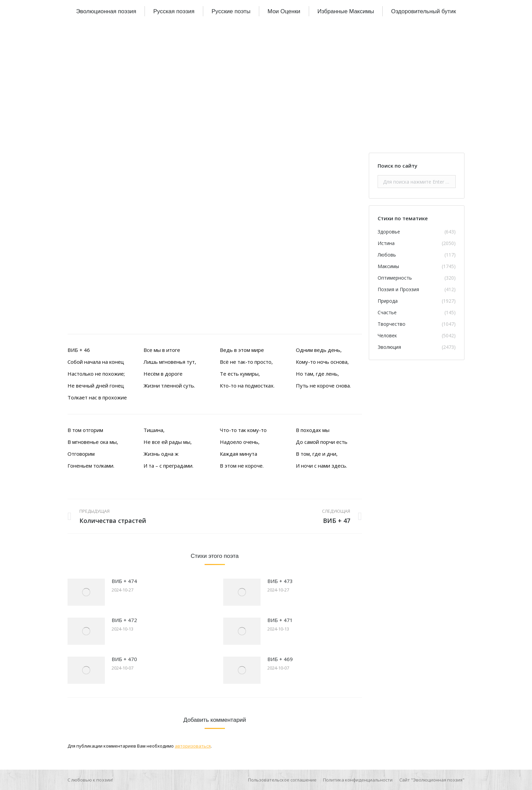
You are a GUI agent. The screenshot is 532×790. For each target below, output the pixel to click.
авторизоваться (193, 746)
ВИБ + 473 (280, 581)
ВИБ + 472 (124, 620)
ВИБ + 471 (280, 620)
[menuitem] (106, 11)
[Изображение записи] (86, 592)
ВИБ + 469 (280, 659)
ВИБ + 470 (124, 659)
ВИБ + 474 (124, 581)
